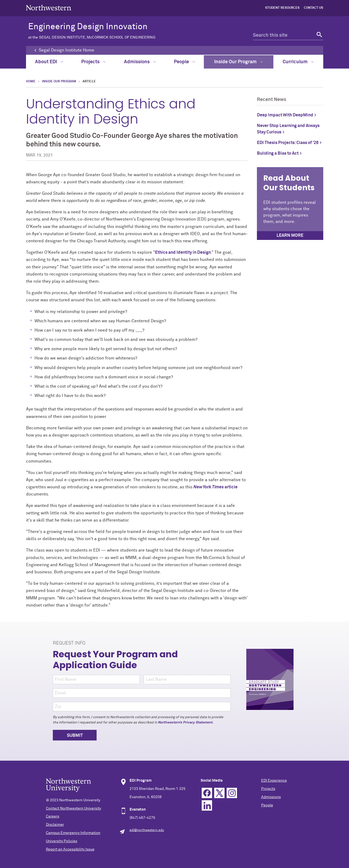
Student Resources (282, 8)
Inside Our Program (238, 62)
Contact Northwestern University (74, 808)
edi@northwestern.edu (147, 830)
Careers (53, 816)
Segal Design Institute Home (66, 50)
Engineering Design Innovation (133, 31)
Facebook (207, 793)
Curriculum (298, 62)
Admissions (140, 62)
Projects (93, 62)
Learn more (290, 235)
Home (31, 82)
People (184, 62)
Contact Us (314, 8)
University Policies (62, 841)
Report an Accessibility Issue (70, 849)
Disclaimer (55, 825)
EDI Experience (274, 781)
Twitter (219, 793)
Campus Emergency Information (73, 833)
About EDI (49, 62)
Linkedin (207, 805)
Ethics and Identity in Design (183, 252)
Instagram (232, 793)
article (216, 487)
